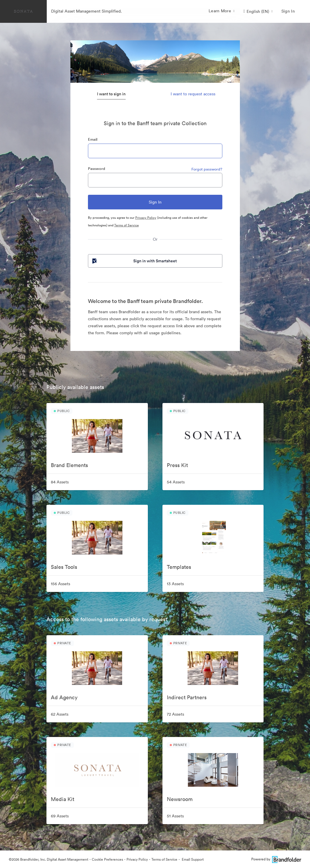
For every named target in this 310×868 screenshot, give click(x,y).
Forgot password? (207, 169)
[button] (258, 11)
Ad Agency (64, 697)
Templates (179, 567)
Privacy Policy (146, 218)
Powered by (276, 859)
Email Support (192, 859)
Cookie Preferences (107, 859)
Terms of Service (127, 225)
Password (97, 169)
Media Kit (63, 799)
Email (93, 139)
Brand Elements (69, 465)
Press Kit (177, 465)
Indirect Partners (187, 697)
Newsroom (180, 799)
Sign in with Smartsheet (134, 261)
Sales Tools (64, 567)
